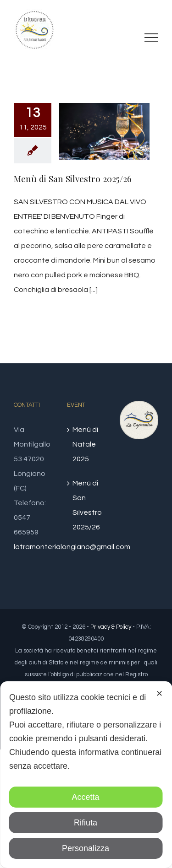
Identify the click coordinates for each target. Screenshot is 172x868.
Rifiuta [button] (86, 823)
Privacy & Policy (111, 627)
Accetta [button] (85, 797)
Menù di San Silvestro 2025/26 (73, 178)
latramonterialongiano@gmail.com (72, 547)
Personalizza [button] (86, 848)
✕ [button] (159, 694)
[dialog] (86, 775)
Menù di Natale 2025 (85, 444)
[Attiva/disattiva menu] (152, 38)
